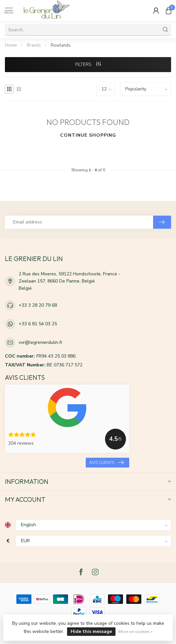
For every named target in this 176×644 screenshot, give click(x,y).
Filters (88, 64)
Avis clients (106, 463)
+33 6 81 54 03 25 (38, 324)
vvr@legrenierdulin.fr (41, 342)
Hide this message (91, 631)
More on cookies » (135, 631)
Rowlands (61, 45)
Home (11, 45)
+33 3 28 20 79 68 (38, 305)
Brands (34, 45)
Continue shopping (88, 135)
